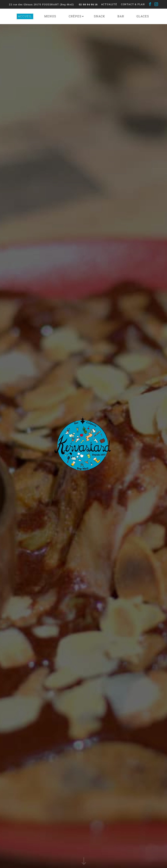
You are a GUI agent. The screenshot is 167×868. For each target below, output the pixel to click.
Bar (121, 16)
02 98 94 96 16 (88, 4)
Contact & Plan (133, 4)
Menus (50, 16)
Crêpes (75, 16)
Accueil (25, 16)
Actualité (109, 4)
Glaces (143, 16)
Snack (100, 16)
